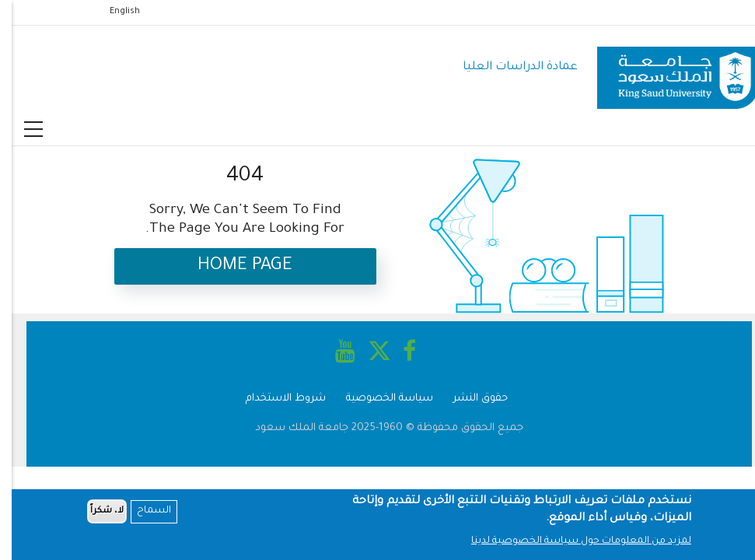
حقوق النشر (469, 399)
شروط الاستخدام (274, 399)
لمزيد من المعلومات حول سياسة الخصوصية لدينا (570, 543)
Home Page (233, 266)
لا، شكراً (95, 513)
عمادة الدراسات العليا (509, 67)
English (113, 12)
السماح (142, 513)
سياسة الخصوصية (378, 399)
